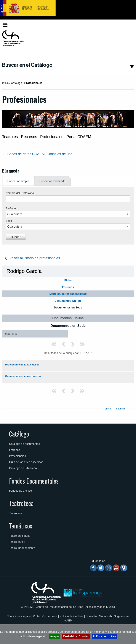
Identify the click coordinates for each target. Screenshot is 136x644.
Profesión (11, 208)
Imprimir (121, 409)
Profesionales (18, 456)
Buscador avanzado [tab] (53, 181)
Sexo (9, 221)
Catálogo (19, 434)
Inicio (5, 83)
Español (126, 25)
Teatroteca (21, 503)
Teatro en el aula (19, 536)
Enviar (108, 409)
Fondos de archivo (20, 491)
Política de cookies (105, 636)
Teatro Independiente (22, 548)
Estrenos (15, 450)
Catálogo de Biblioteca (23, 468)
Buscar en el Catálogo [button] (27, 65)
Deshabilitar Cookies (76, 636)
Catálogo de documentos (24, 444)
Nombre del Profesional (20, 193)
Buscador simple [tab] (18, 181)
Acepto (54, 636)
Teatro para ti (17, 542)
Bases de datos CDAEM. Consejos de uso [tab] (40, 154)
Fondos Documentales (34, 481)
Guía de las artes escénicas (26, 462)
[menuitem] (127, 25)
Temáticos (21, 526)
